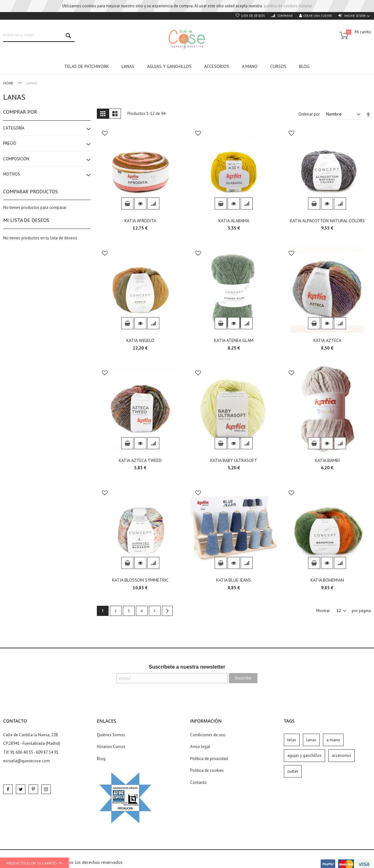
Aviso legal (200, 747)
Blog (101, 759)
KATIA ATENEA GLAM (234, 340)
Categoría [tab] (14, 128)
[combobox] (39, 36)
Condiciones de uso (208, 735)
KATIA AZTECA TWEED (140, 460)
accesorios (341, 755)
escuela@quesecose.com (27, 761)
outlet (293, 771)
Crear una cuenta (318, 16)
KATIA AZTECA (327, 340)
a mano (333, 740)
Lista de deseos (253, 16)
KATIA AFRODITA (140, 221)
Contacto (198, 782)
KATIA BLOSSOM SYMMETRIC (140, 580)
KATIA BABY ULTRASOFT (234, 460)
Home (9, 83)
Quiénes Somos (111, 735)
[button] (105, 134)
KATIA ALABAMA (234, 221)
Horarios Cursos (111, 747)
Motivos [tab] (12, 174)
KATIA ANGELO (140, 340)
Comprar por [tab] (20, 112)
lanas (311, 740)
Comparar (285, 16)
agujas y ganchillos (304, 755)
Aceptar (305, 6)
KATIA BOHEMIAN (327, 580)
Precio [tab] (10, 143)
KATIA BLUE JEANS (234, 580)
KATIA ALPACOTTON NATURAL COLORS (327, 221)
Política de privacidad (209, 759)
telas (292, 740)
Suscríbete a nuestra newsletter (187, 667)
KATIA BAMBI (327, 460)
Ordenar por (309, 114)
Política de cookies (207, 770)
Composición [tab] (16, 159)
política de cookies (281, 6)
